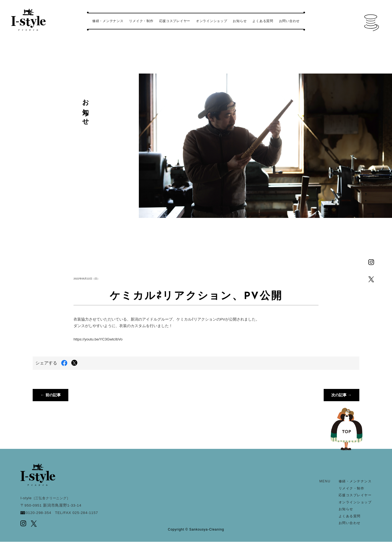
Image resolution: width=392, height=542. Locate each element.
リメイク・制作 (141, 21)
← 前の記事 (51, 395)
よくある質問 (263, 21)
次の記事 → (341, 395)
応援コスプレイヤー (175, 21)
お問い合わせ (289, 21)
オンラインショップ (212, 21)
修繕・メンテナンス (108, 21)
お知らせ (240, 21)
